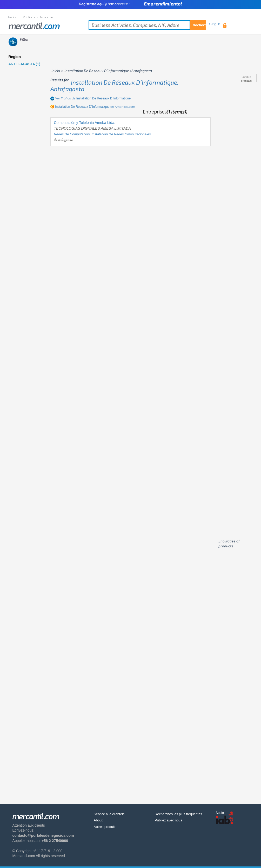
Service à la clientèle (109, 814)
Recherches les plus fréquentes (178, 814)
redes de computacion (72, 134)
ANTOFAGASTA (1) (24, 64)
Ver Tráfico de (93, 98)
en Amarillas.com (95, 107)
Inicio (12, 17)
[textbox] (147, 25)
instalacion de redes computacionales (121, 134)
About (98, 820)
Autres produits (105, 827)
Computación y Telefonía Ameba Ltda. (84, 123)
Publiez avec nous (169, 820)
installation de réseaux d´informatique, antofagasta (114, 85)
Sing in (215, 24)
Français (246, 81)
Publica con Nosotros (38, 17)
